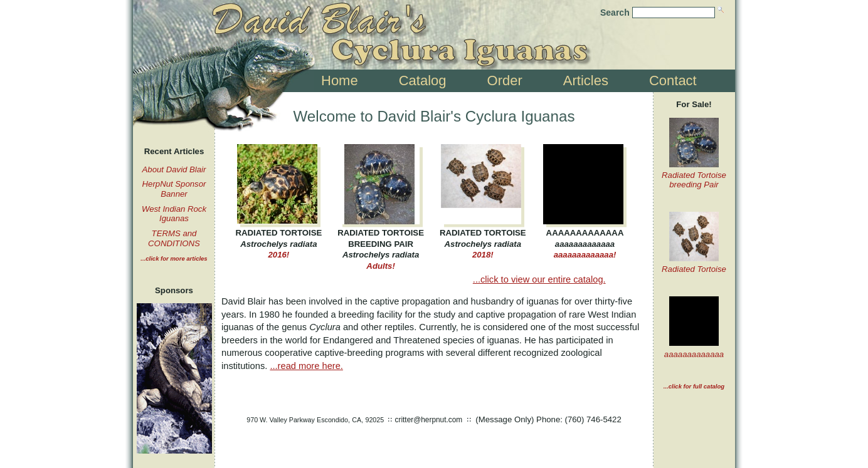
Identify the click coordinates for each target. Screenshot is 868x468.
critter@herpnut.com (429, 420)
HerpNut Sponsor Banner (174, 189)
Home (340, 81)
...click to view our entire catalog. (539, 279)
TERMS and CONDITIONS (174, 238)
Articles (586, 81)
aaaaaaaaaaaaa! (585, 244)
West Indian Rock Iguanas (174, 214)
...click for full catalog (694, 386)
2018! (483, 244)
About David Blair (174, 169)
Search (615, 13)
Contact (673, 81)
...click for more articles (174, 258)
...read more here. (306, 366)
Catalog (423, 81)
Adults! (381, 249)
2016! (279, 244)
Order (505, 81)
